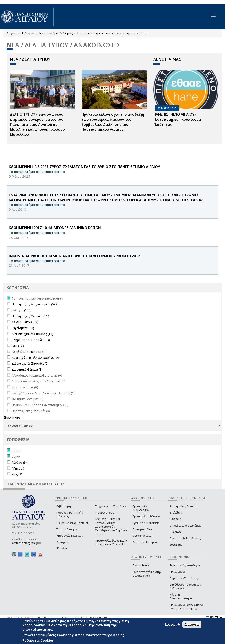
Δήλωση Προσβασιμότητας (181, 597)
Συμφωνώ (172, 624)
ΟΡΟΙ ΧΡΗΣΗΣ (45, 617)
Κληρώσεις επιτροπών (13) (31, 340)
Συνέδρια (176, 545)
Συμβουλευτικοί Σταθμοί (72, 523)
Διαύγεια (62, 542)
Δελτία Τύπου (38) (25, 322)
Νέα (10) (18, 346)
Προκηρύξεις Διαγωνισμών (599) (35, 304)
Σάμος (68, 33)
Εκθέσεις (175, 519)
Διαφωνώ (192, 624)
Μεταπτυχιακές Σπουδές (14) (32, 334)
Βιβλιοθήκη (64, 506)
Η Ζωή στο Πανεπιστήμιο (40, 33)
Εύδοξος (62, 548)
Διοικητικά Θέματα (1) (27, 369)
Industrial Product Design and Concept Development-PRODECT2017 (74, 256)
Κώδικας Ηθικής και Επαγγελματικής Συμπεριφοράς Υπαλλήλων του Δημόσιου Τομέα (112, 527)
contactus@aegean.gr (26, 543)
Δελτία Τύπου (142, 565)
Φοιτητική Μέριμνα (145, 542)
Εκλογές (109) (22, 310)
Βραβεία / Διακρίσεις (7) (29, 352)
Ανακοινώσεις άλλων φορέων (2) (35, 358)
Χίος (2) (17, 474)
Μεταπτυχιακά (142, 536)
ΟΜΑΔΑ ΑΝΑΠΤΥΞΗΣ (95, 617)
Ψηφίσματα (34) (23, 328)
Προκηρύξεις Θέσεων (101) (31, 316)
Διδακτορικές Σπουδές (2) (30, 363)
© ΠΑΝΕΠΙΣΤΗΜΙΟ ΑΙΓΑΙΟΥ (18, 617)
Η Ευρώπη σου (105, 513)
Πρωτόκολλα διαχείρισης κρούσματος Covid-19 (111, 542)
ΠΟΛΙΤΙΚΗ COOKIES (68, 617)
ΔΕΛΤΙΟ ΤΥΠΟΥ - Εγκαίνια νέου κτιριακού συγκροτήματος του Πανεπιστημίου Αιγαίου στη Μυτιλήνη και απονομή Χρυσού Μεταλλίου (37, 124)
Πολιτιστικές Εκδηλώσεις (185, 538)
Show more (12, 417)
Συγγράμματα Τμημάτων (111, 506)
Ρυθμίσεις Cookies (38, 640)
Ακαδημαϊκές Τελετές (183, 506)
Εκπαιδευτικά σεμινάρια (185, 526)
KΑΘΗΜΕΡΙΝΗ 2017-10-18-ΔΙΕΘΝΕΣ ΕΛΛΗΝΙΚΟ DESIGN (55, 228)
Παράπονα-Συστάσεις (184, 578)
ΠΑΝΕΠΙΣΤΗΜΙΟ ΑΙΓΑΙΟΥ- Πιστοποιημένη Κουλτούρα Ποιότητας (177, 119)
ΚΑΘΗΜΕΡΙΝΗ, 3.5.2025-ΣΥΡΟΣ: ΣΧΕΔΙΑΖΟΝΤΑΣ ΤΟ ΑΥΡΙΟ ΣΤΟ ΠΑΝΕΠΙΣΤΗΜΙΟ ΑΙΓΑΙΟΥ (84, 167)
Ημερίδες (176, 532)
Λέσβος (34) (20, 462)
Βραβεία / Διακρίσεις (146, 523)
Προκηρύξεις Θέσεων (146, 516)
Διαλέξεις (176, 513)
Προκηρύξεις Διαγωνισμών (141, 508)
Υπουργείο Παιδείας (70, 536)
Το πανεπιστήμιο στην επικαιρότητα (105, 33)
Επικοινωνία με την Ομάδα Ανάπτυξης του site (186, 607)
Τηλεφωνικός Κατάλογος (185, 565)
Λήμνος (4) (19, 468)
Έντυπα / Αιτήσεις (68, 529)
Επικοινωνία (177, 572)
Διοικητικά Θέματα (145, 529)
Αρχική (12, 33)
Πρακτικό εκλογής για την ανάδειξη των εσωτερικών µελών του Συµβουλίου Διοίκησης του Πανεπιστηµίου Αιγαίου (113, 122)
